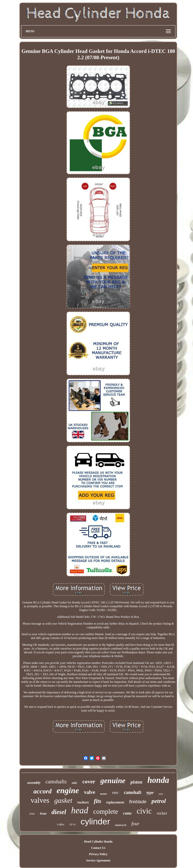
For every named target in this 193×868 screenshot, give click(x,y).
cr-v (73, 824)
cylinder (95, 821)
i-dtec (61, 824)
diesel (59, 812)
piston (136, 782)
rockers (83, 802)
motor (104, 794)
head (80, 810)
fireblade (138, 802)
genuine (113, 780)
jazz (161, 794)
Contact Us (98, 848)
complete (106, 812)
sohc (75, 783)
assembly (34, 783)
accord (42, 791)
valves (40, 800)
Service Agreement (98, 860)
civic (144, 811)
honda (158, 780)
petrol (159, 801)
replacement (115, 802)
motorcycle (121, 825)
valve (89, 792)
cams (127, 813)
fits (97, 801)
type (150, 793)
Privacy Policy (98, 854)
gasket (63, 800)
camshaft (133, 792)
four (135, 824)
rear (32, 813)
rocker (162, 813)
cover (89, 781)
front (43, 814)
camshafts (56, 782)
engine (68, 790)
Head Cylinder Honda (98, 842)
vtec (115, 793)
